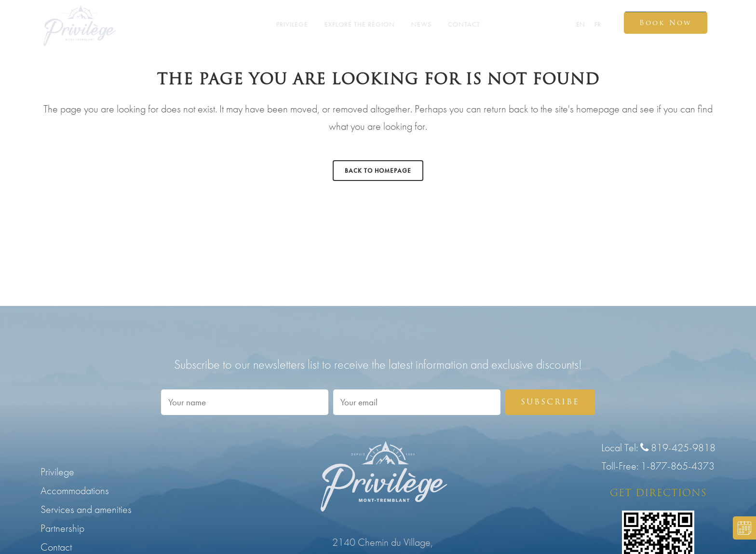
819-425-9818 (678, 448)
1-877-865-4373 (678, 466)
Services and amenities (86, 510)
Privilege (57, 472)
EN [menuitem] (580, 25)
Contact (56, 547)
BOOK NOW (742, 528)
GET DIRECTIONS (658, 493)
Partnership (62, 528)
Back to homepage (378, 171)
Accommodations (75, 491)
